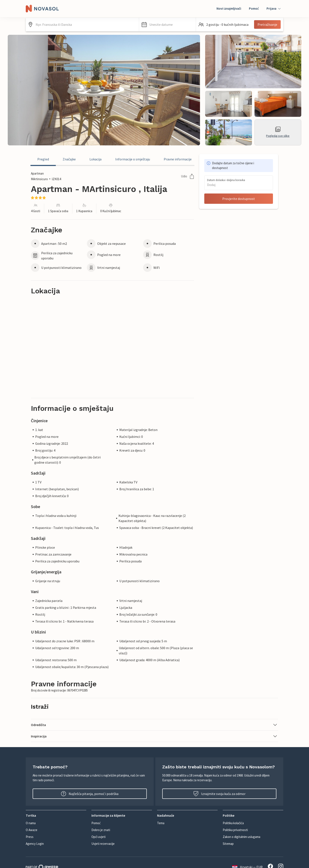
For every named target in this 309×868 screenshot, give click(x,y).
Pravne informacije (178, 159)
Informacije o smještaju (133, 159)
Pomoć (254, 8)
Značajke (69, 159)
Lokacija (95, 159)
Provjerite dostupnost (239, 199)
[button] (167, 24)
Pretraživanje (267, 24)
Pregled (43, 159)
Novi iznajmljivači (229, 8)
